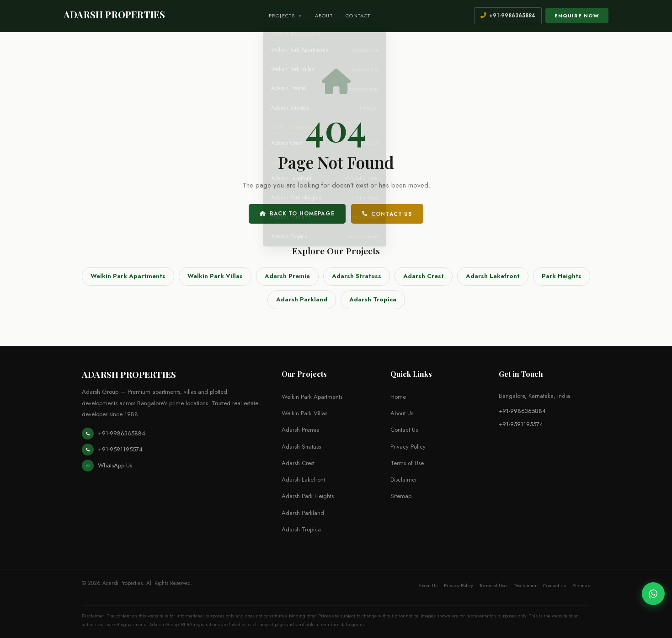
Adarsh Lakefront (493, 276)
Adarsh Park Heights (308, 496)
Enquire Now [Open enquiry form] (577, 16)
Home (398, 397)
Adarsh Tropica (373, 299)
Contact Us (387, 214)
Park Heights (562, 276)
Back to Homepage (297, 214)
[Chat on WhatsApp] (653, 594)
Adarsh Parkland (302, 299)
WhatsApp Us (107, 466)
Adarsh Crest (424, 276)
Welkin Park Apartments (128, 276)
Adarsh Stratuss (357, 276)
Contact (358, 16)
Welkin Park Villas (215, 276)
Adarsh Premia (287, 276)
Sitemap (401, 496)
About (324, 16)
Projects (285, 16)
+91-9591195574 (112, 450)
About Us (402, 413)
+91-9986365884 (114, 434)
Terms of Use (407, 463)
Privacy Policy (408, 447)
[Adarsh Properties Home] (114, 16)
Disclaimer (404, 480)
